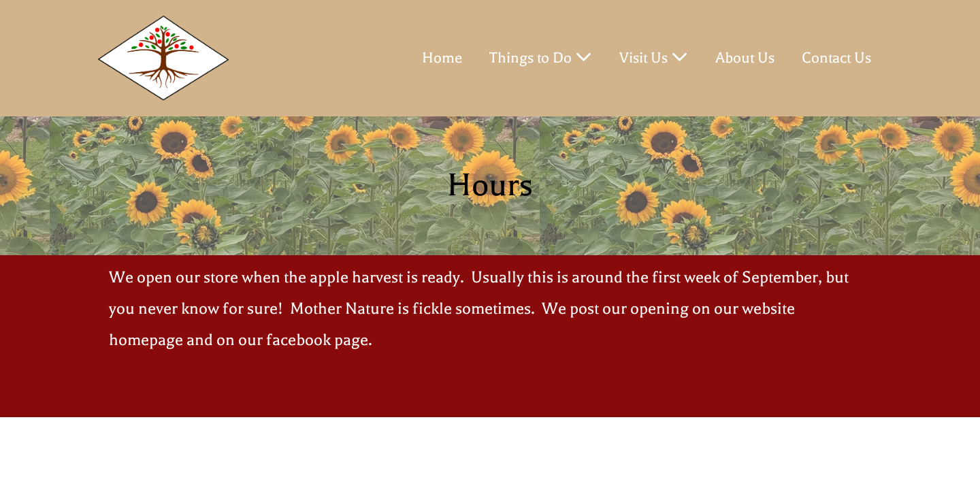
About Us (745, 58)
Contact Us (836, 58)
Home (442, 58)
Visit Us (654, 58)
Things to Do (541, 58)
